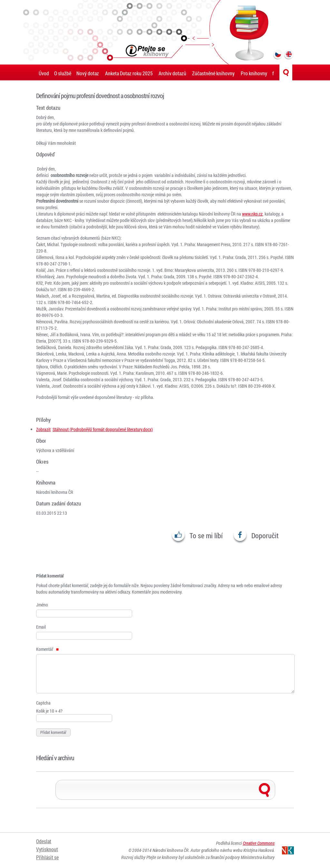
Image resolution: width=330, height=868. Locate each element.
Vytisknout (47, 850)
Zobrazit (43, 429)
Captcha (43, 703)
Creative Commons (259, 843)
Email (41, 627)
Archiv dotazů (172, 73)
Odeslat (44, 841)
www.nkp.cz (252, 214)
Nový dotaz (88, 73)
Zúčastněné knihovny (213, 73)
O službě (63, 73)
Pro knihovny (254, 73)
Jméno (42, 605)
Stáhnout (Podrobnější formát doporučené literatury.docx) (103, 429)
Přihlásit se (47, 858)
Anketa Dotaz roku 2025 (129, 73)
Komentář (47, 649)
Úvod (44, 73)
